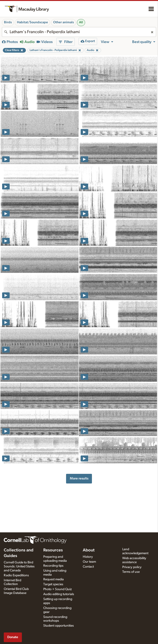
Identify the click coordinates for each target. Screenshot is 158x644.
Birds (8, 22)
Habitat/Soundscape (32, 22)
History (88, 557)
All (81, 22)
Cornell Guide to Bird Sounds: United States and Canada (19, 566)
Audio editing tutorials (59, 594)
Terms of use (131, 572)
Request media (53, 579)
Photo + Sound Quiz (57, 589)
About (89, 550)
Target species (53, 584)
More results (79, 478)
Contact (88, 567)
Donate (13, 637)
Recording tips (53, 566)
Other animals (63, 22)
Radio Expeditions (16, 575)
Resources (53, 550)
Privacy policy (132, 567)
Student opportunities (59, 626)
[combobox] (79, 32)
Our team (89, 562)
